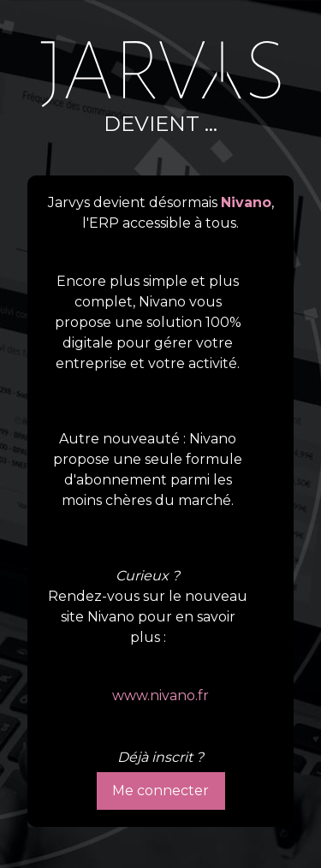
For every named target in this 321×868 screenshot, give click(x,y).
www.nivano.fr (160, 696)
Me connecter (160, 791)
